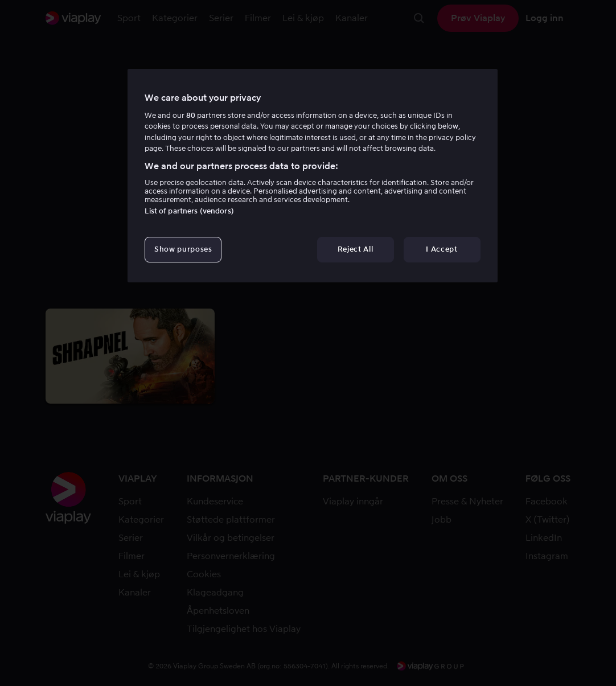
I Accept (442, 249)
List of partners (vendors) (189, 211)
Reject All (356, 249)
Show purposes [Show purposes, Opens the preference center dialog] (183, 249)
